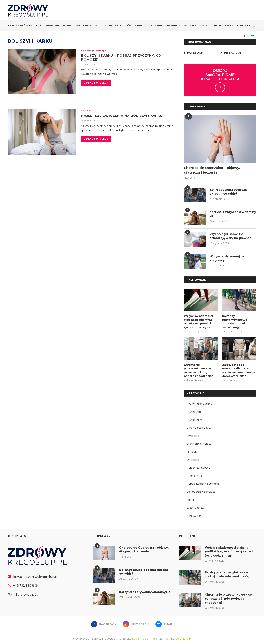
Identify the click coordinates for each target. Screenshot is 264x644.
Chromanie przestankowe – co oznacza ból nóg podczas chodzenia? (198, 370)
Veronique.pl (184, 638)
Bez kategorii (195, 411)
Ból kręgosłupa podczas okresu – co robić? (229, 192)
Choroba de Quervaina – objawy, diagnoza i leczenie (212, 170)
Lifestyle (192, 451)
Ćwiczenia (135, 26)
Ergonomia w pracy (182, 26)
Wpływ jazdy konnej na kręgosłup (228, 258)
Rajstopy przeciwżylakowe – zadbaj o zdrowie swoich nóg (235, 321)
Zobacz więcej (96, 83)
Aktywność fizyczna (199, 403)
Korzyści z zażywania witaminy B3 (226, 214)
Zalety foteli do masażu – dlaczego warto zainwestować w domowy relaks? (239, 370)
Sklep (229, 26)
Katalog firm (211, 26)
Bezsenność (195, 419)
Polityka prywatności (23, 594)
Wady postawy (88, 26)
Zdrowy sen (194, 515)
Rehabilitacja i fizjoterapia (94, 51)
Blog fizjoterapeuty (199, 427)
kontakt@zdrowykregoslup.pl (35, 576)
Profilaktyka (113, 26)
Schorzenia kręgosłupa (54, 26)
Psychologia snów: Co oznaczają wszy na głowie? (231, 236)
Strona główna (20, 26)
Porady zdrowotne (198, 467)
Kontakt (244, 26)
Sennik (191, 499)
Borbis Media (140, 638)
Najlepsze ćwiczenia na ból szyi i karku (124, 116)
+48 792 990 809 (26, 585)
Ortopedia (155, 26)
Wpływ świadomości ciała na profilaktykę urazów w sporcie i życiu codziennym (198, 321)
